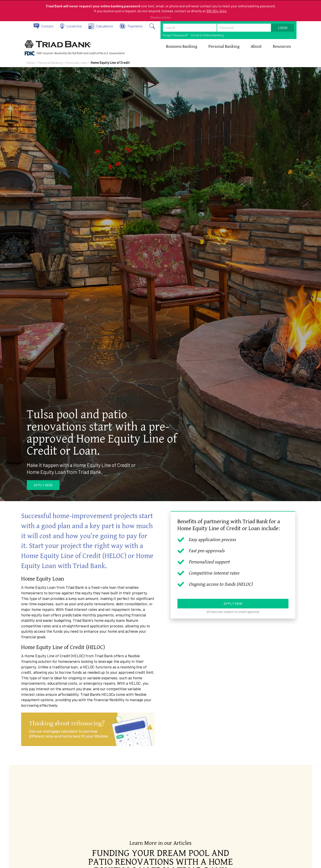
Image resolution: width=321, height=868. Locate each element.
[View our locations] (71, 26)
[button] (182, 46)
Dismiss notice (160, 17)
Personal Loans (77, 63)
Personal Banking (50, 63)
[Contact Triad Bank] (44, 26)
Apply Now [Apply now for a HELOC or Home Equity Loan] (233, 603)
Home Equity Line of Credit (110, 63)
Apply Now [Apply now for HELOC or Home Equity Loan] (43, 485)
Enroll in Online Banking (207, 35)
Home (31, 63)
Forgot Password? (175, 35)
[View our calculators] (101, 26)
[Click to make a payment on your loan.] (131, 26)
